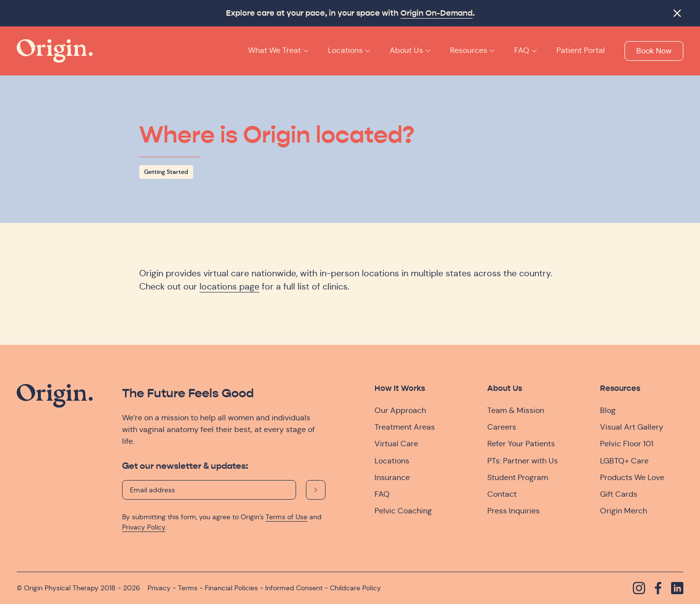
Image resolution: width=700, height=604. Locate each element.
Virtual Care (396, 444)
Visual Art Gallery (632, 427)
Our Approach (400, 410)
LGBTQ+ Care (624, 461)
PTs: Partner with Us (523, 461)
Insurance (392, 477)
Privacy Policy (144, 527)
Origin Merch (624, 511)
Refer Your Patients (521, 444)
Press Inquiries (513, 511)
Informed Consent (294, 588)
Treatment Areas (405, 427)
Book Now (654, 51)
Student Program (518, 477)
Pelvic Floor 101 (627, 444)
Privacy (159, 588)
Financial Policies (231, 588)
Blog (608, 410)
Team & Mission (516, 410)
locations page (229, 287)
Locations (392, 461)
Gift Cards (619, 494)
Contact (502, 494)
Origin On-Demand (437, 13)
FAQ (382, 494)
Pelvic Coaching (403, 511)
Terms (188, 588)
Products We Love (632, 477)
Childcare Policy (355, 588)
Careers (502, 427)
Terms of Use (287, 517)
